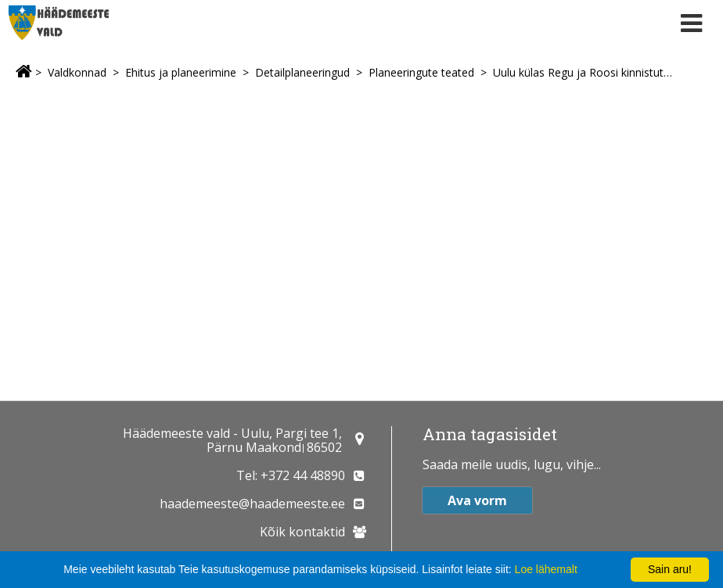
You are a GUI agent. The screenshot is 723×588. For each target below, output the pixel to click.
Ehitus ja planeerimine (181, 72)
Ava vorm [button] (477, 500)
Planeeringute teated (421, 72)
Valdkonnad (77, 72)
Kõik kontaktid (302, 532)
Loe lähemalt (546, 569)
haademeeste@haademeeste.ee (252, 504)
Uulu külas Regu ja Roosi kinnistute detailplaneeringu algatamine (584, 72)
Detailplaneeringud (302, 72)
